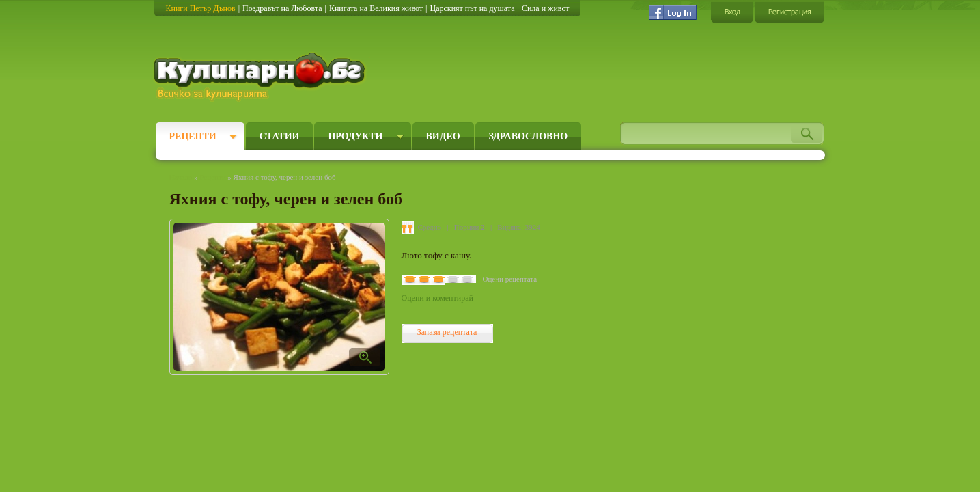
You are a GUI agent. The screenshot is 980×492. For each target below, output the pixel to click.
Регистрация (789, 12)
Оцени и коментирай (437, 298)
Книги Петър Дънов (201, 8)
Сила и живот (546, 8)
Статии (280, 136)
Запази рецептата (447, 332)
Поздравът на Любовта (282, 8)
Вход (732, 12)
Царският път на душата (472, 8)
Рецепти (193, 136)
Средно (430, 227)
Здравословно (529, 136)
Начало (181, 177)
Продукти (355, 136)
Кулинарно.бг (261, 77)
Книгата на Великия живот (376, 8)
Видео (443, 136)
